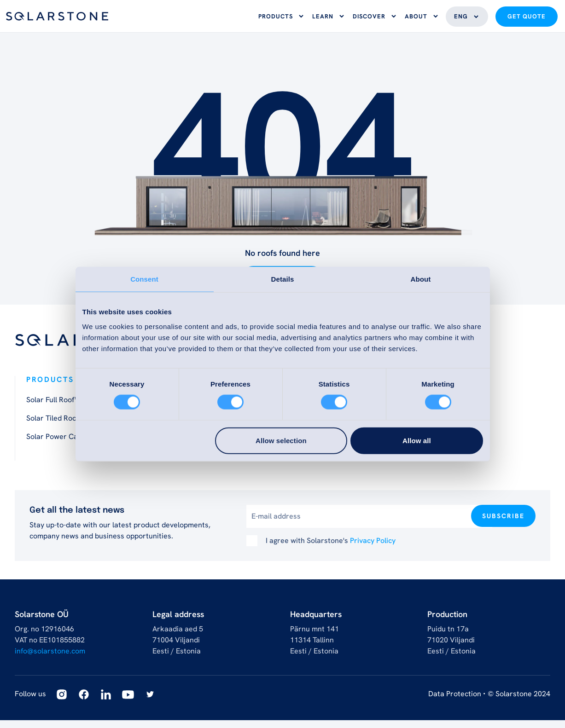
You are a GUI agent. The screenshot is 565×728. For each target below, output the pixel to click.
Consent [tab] (144, 279)
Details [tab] (283, 279)
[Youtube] (128, 702)
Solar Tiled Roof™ (55, 426)
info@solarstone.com (50, 659)
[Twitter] (150, 702)
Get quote (527, 20)
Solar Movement (187, 463)
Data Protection (455, 702)
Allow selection (281, 440)
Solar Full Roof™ (53, 407)
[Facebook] (84, 702)
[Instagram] (62, 702)
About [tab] (421, 279)
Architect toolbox (323, 463)
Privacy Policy (373, 548)
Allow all (417, 440)
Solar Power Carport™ (63, 444)
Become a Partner (458, 463)
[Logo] (57, 20)
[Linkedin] (106, 702)
